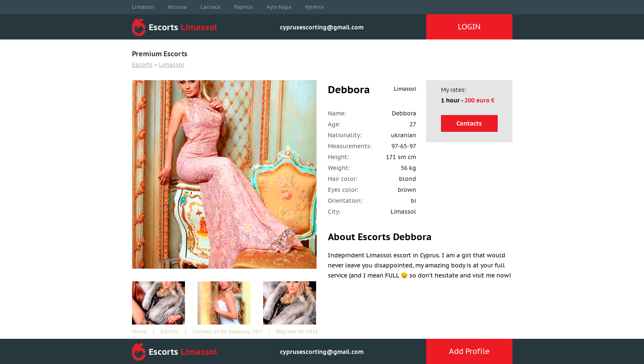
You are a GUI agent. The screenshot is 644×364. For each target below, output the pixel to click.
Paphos (243, 7)
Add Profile (469, 351)
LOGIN (469, 27)
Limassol (143, 7)
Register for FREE (297, 332)
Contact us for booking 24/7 (227, 332)
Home (139, 332)
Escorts (142, 65)
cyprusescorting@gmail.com (322, 27)
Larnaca (210, 7)
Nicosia (177, 7)
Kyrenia (314, 7)
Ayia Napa (279, 7)
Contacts (469, 123)
